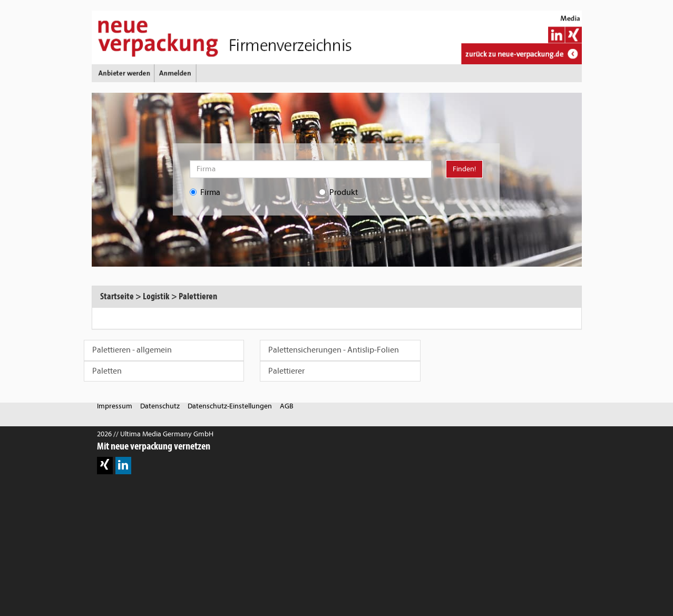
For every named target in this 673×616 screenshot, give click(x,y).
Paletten (107, 371)
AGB (287, 406)
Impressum (115, 406)
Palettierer (286, 371)
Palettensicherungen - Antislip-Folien (334, 350)
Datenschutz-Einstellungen (230, 406)
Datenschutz (160, 406)
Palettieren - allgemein (132, 350)
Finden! (464, 169)
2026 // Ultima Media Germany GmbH (155, 434)
